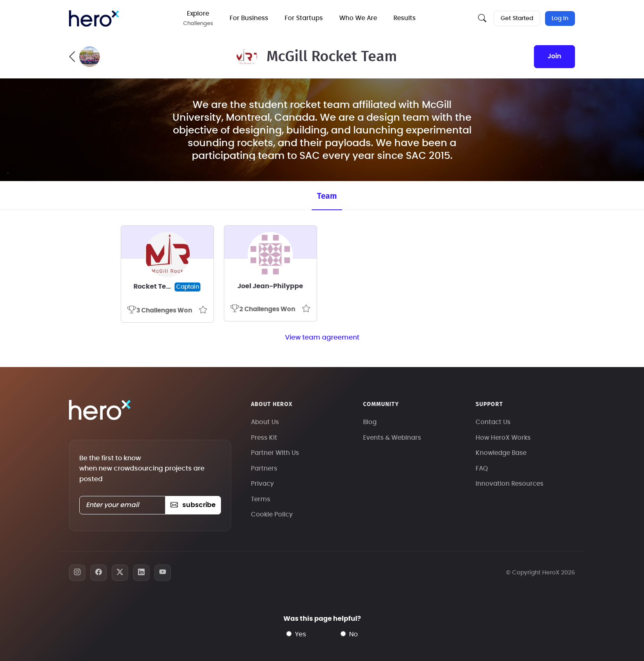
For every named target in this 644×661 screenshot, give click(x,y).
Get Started (517, 18)
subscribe (193, 505)
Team (327, 196)
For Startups (304, 18)
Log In (560, 18)
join (554, 56)
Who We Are (358, 18)
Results (405, 18)
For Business (249, 18)
